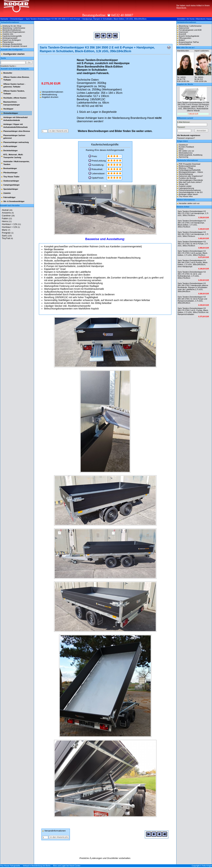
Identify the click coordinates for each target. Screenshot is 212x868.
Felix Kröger (207, 866)
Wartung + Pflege (186, 168)
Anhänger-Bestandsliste (12, 44)
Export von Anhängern (12, 40)
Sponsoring (184, 157)
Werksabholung (48, 95)
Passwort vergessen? (186, 138)
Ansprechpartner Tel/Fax (189, 42)
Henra (7, 221)
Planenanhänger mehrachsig (16, 142)
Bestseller (8, 73)
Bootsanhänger (10, 168)
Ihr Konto (191, 19)
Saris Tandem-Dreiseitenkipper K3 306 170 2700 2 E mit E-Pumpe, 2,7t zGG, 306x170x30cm (193, 244)
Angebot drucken (49, 97)
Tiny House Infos (186, 196)
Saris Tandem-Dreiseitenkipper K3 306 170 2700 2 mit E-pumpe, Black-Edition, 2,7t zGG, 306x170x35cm (193, 253)
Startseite (4, 19)
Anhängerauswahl (10, 38)
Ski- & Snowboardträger (14, 201)
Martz (6, 230)
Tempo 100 (183, 184)
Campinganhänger (12, 185)
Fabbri (7, 218)
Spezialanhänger (11, 189)
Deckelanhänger (11, 151)
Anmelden (181, 19)
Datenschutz (184, 28)
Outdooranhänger (11, 181)
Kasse (209, 19)
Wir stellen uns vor (186, 151)
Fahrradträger (9, 197)
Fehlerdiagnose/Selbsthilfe (190, 170)
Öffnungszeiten (185, 38)
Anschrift (182, 34)
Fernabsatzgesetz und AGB (190, 30)
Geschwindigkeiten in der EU (191, 192)
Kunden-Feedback (186, 147)
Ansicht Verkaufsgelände (189, 36)
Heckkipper (8, 109)
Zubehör (7, 193)
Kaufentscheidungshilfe (12, 36)
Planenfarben (8, 42)
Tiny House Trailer (11, 177)
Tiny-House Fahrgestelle (10, 866)
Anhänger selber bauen (188, 194)
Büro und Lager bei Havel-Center (67, 866)
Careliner (8, 216)
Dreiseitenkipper (17, 19)
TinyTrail (7, 238)
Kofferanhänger (10, 146)
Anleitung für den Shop (12, 26)
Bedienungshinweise (187, 166)
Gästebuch (183, 145)
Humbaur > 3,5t (11, 227)
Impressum (183, 32)
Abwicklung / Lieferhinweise (14, 28)
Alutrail (7, 210)
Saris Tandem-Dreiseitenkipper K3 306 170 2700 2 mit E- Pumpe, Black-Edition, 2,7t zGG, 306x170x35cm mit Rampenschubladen (193, 311)
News (181, 149)
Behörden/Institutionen (12, 30)
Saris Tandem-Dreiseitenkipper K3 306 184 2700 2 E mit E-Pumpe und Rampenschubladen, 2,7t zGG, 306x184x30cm (192, 300)
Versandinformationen (51, 92)
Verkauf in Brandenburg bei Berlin (37, 866)
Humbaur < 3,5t (11, 224)
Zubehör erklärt (185, 186)
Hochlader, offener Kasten (15, 98)
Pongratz (8, 233)
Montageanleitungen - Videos (191, 172)
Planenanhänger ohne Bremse (17, 131)
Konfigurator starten (14, 54)
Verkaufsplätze (185, 44)
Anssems (8, 213)
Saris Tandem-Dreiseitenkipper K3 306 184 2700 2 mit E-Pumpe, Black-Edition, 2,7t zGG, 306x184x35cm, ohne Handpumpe (193, 263)
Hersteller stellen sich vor (189, 203)
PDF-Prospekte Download (190, 164)
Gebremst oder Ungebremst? (191, 176)
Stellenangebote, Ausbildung (191, 155)
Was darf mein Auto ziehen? (190, 182)
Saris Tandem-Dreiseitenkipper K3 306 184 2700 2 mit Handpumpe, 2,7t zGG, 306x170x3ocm (193, 234)
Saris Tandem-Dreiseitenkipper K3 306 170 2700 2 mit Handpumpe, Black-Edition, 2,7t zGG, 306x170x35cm (192, 224)
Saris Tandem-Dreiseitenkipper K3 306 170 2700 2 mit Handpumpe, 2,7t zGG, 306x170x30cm (193, 213)
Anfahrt (182, 40)
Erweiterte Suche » (8, 66)
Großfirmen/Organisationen (14, 32)
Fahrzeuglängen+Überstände (191, 180)
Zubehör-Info (8, 34)
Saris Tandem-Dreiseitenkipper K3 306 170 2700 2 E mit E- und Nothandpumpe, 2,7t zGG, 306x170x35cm (192, 275)
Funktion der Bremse (187, 178)
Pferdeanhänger (10, 173)
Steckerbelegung (186, 174)
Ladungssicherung (186, 188)
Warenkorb (200, 19)
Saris (7, 236)
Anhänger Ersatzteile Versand (15, 46)
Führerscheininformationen (190, 190)
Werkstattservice (186, 153)
